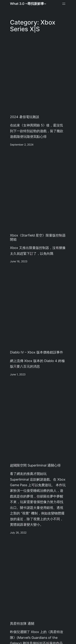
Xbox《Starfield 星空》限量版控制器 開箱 (38, 237)
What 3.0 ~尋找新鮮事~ (28, 4)
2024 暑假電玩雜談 (25, 117)
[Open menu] (64, 4)
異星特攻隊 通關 (22, 623)
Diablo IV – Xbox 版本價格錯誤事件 (37, 352)
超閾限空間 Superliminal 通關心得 (35, 465)
